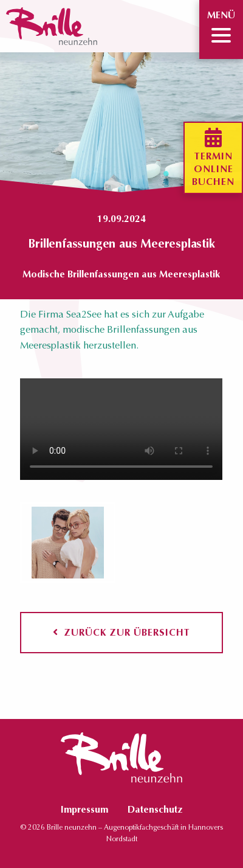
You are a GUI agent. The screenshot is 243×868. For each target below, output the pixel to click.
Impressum (84, 809)
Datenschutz (155, 809)
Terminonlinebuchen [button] (213, 158)
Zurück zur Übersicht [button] (122, 632)
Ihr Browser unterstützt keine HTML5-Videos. (121, 429)
